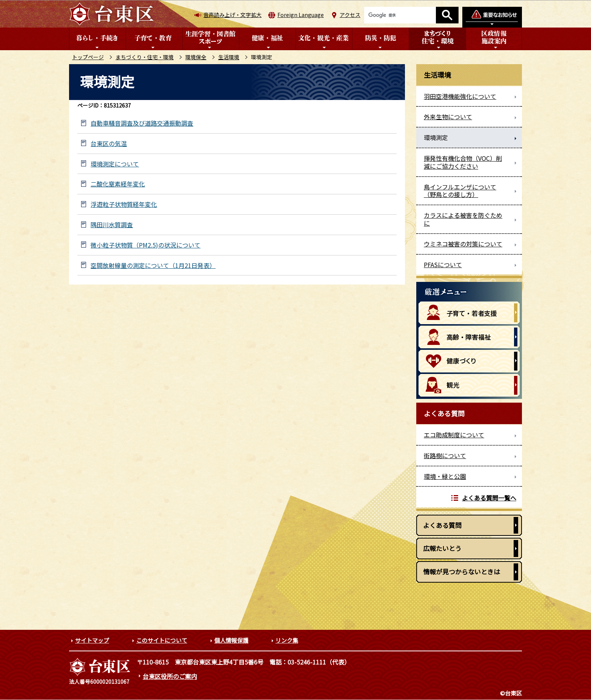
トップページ (88, 57)
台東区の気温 (109, 144)
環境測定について (115, 164)
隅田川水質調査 (112, 225)
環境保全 (196, 57)
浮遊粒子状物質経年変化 (124, 204)
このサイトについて (162, 640)
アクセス (350, 15)
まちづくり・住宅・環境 (145, 57)
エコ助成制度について (454, 435)
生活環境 (229, 57)
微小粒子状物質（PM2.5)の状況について (145, 245)
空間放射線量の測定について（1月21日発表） (153, 265)
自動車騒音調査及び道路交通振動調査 (142, 123)
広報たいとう (442, 548)
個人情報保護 (231, 640)
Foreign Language (301, 15)
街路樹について (445, 455)
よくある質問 (442, 525)
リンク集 (287, 640)
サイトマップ (92, 640)
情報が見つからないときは (462, 572)
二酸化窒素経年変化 (118, 184)
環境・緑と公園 (445, 476)
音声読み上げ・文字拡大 (232, 15)
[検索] (400, 15)
